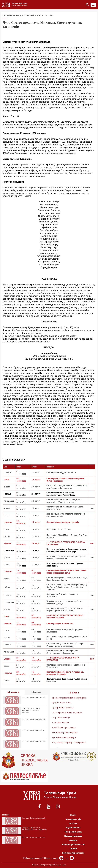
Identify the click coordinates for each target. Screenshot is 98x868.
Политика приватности (73, 853)
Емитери (73, 840)
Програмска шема (73, 832)
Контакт (73, 849)
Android (57, 858)
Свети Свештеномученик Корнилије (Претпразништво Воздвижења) (62, 652)
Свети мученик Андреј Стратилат (61, 473)
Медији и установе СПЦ (73, 844)
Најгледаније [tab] (13, 692)
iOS (70, 858)
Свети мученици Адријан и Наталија (63, 522)
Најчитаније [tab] (36, 692)
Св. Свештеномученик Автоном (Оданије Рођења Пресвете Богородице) (65, 645)
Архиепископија (73, 819)
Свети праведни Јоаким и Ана (60, 624)
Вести (73, 815)
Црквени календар (73, 836)
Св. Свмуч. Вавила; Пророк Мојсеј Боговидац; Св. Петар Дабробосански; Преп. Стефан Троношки (67, 587)
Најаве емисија (73, 828)
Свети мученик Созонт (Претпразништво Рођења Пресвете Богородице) (64, 610)
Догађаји (73, 823)
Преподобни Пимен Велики (59, 529)
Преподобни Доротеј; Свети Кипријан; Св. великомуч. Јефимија (65, 673)
